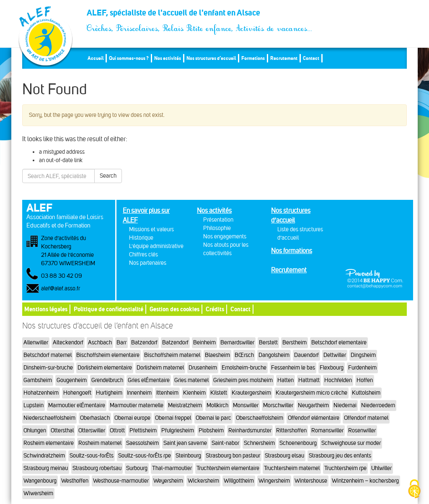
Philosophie (217, 228)
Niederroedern (378, 405)
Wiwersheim (38, 493)
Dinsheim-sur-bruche (48, 368)
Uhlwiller (381, 468)
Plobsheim (211, 430)
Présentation (218, 220)
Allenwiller (36, 342)
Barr (121, 342)
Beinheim (204, 342)
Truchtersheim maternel (292, 468)
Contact (311, 58)
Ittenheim (167, 393)
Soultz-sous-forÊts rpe (145, 456)
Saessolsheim (142, 443)
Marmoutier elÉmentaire (77, 405)
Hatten (286, 380)
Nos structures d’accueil (211, 58)
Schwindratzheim (44, 456)
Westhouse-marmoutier (121, 481)
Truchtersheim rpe (345, 468)
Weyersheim (168, 481)
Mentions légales (46, 309)
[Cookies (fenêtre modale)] (414, 490)
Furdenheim (362, 368)
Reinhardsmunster (250, 430)
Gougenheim (72, 380)
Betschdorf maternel (48, 355)
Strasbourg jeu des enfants (340, 456)
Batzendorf (144, 342)
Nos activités (168, 58)
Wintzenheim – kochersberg (365, 481)
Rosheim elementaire (49, 443)
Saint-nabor (225, 443)
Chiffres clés (143, 255)
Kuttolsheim (366, 393)
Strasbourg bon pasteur (233, 456)
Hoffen (365, 380)
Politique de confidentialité (109, 309)
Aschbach (100, 342)
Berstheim (295, 342)
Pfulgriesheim (178, 430)
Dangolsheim (274, 355)
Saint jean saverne (185, 443)
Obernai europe (132, 418)
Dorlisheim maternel (160, 368)
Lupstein (34, 405)
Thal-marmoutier (172, 468)
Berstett (268, 342)
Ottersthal (62, 430)
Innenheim (139, 393)
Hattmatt (309, 380)
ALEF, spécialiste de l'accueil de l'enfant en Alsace (200, 15)
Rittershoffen (291, 430)
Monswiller (246, 405)
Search (108, 176)
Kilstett (219, 393)
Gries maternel (191, 380)
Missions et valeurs (151, 229)
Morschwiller (278, 405)
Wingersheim (274, 481)
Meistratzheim (185, 405)
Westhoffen (75, 481)
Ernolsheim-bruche (244, 368)
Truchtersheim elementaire (228, 468)
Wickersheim (203, 481)
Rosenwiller (362, 430)
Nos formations (292, 251)
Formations (253, 58)
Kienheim (194, 393)
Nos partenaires (148, 263)
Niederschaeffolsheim (49, 418)
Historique (141, 238)
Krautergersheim (251, 393)
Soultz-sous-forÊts (92, 456)
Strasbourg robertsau (97, 468)
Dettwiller (335, 355)
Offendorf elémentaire (314, 418)
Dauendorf (306, 355)
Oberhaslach (95, 418)
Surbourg (137, 468)
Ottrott (117, 430)
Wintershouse (311, 481)
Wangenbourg (40, 481)
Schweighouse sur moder (351, 443)
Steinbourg (188, 456)
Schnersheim (259, 443)
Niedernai (345, 405)
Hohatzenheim (41, 393)
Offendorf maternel (366, 418)
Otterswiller (92, 430)
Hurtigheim (109, 393)
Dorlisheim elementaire (105, 368)
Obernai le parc (213, 418)
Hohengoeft (77, 393)
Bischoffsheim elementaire (108, 355)
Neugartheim (313, 405)
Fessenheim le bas (293, 368)
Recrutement (284, 58)
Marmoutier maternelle (137, 405)
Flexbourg (332, 368)
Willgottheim (239, 481)
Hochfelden (338, 380)
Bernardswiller (237, 342)
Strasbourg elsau (284, 456)
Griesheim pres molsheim (243, 380)
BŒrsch (244, 355)
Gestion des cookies (174, 309)
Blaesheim (217, 355)
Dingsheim (363, 355)
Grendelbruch (107, 380)
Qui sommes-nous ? (129, 58)
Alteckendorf (68, 342)
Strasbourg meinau (46, 468)
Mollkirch (217, 405)
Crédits (215, 309)
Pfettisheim (143, 430)
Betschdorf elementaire (339, 342)
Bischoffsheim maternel (172, 355)
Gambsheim (38, 380)
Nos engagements (225, 236)
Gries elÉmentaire (149, 380)
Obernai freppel (173, 418)
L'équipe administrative (156, 246)
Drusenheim (203, 368)
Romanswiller (327, 430)
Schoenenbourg (298, 443)
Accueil (96, 58)
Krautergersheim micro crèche (311, 393)
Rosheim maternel (100, 443)
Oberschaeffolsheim (260, 418)
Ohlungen (35, 430)
